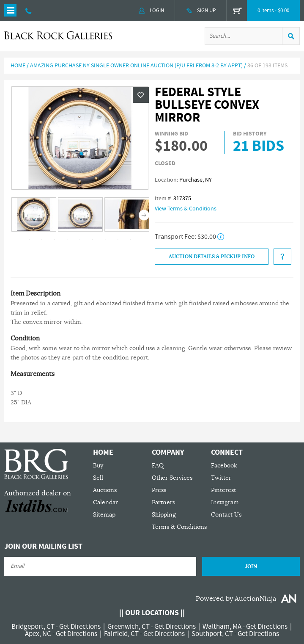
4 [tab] (67, 239)
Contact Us (226, 515)
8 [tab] (118, 239)
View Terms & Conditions (186, 209)
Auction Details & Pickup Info (212, 257)
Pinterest (223, 490)
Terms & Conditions (179, 527)
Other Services (172, 478)
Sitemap (104, 515)
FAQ (158, 466)
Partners (163, 502)
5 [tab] (80, 239)
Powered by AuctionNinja (236, 599)
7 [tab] (105, 239)
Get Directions (80, 627)
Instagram (225, 502)
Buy (98, 466)
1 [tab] (29, 239)
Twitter (221, 478)
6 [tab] (93, 239)
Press (159, 490)
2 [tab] (42, 239)
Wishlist (141, 95)
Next (144, 215)
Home (18, 66)
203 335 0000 (29, 11)
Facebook (224, 466)
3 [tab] (55, 239)
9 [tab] (131, 239)
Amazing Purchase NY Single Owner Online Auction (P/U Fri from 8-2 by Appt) (136, 66)
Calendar (105, 502)
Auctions (105, 490)
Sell (98, 478)
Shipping (164, 515)
